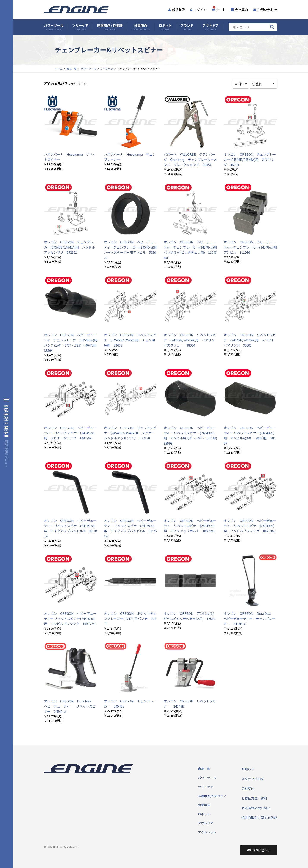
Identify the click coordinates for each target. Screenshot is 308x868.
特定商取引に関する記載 (259, 818)
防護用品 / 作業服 (110, 27)
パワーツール (54, 27)
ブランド (187, 27)
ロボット (165, 27)
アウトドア (210, 27)
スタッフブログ (253, 779)
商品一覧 (72, 69)
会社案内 (239, 10)
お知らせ (248, 769)
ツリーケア (80, 27)
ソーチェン (107, 69)
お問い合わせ (265, 10)
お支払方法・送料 (254, 798)
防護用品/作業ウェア (212, 796)
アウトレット (207, 832)
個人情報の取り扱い (256, 808)
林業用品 (141, 27)
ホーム (59, 69)
